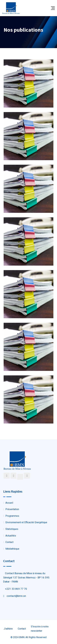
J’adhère (8, 629)
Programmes (12, 516)
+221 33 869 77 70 (16, 589)
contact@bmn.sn (16, 596)
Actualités (11, 536)
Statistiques (12, 529)
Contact (9, 542)
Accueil (9, 503)
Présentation (12, 509)
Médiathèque (12, 549)
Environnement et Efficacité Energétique (26, 522)
